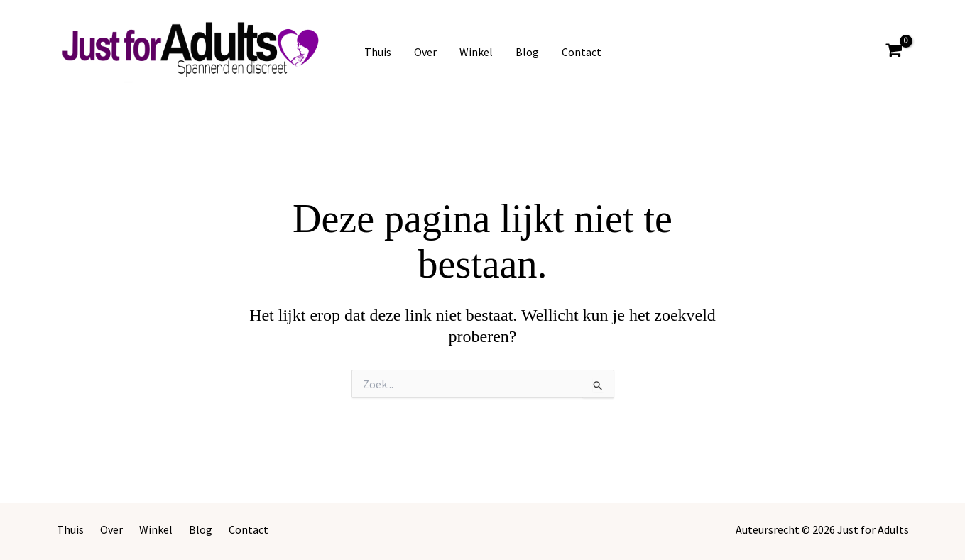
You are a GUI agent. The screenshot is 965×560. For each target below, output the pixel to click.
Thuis (378, 52)
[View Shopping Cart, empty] (894, 52)
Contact (582, 52)
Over (425, 52)
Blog (527, 52)
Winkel (476, 52)
